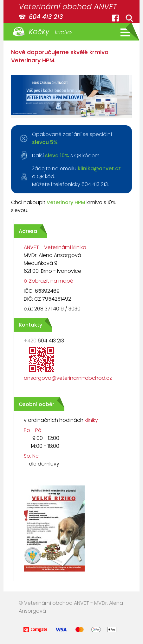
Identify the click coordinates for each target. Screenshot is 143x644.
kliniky (91, 420)
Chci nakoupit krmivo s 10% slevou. (63, 206)
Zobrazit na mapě (51, 281)
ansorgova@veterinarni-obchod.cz (68, 378)
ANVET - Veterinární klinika (55, 247)
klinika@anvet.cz (99, 169)
